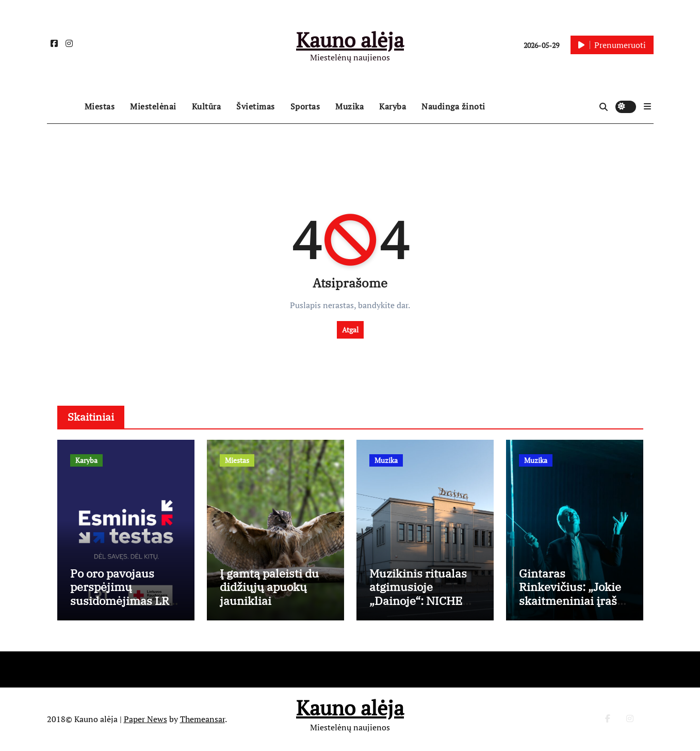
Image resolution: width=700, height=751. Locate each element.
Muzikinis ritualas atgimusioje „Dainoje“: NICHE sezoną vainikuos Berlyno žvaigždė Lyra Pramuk (418, 607)
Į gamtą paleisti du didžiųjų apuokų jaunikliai (269, 587)
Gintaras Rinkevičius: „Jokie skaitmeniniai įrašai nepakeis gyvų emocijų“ (573, 601)
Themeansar (202, 719)
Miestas (100, 106)
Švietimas (256, 106)
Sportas (305, 106)
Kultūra (207, 106)
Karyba (393, 106)
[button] (647, 106)
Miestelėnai (153, 106)
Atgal (350, 330)
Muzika (349, 106)
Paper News (145, 719)
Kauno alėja (350, 39)
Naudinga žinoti (453, 106)
